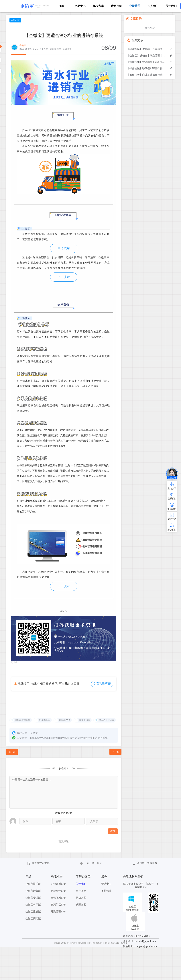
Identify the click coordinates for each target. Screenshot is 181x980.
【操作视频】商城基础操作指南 (145, 75)
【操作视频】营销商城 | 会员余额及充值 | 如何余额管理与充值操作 (146, 62)
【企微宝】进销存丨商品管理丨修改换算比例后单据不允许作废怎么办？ (146, 56)
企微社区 (15, 20)
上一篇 (12, 752)
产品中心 (80, 6)
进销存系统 (45, 720)
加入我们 (153, 6)
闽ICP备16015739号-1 (116, 943)
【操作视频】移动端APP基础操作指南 (146, 68)
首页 (62, 6)
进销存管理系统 (23, 720)
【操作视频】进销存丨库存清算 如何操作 (146, 49)
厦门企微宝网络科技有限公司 (81, 943)
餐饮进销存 (84, 720)
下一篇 (115, 752)
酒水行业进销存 (107, 720)
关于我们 (171, 6)
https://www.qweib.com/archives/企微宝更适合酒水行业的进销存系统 (69, 738)
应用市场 (117, 6)
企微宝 (23, 45)
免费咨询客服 (102, 684)
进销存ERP (65, 720)
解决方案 (98, 6)
